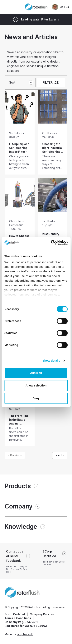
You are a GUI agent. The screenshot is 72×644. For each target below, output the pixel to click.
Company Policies (42, 614)
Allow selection (36, 385)
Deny (36, 398)
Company (19, 506)
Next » (60, 455)
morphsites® (25, 634)
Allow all (36, 373)
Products (18, 486)
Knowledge (21, 527)
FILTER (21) (51, 82)
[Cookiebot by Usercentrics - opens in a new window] (51, 242)
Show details (51, 361)
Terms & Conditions (18, 618)
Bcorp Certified (15, 614)
